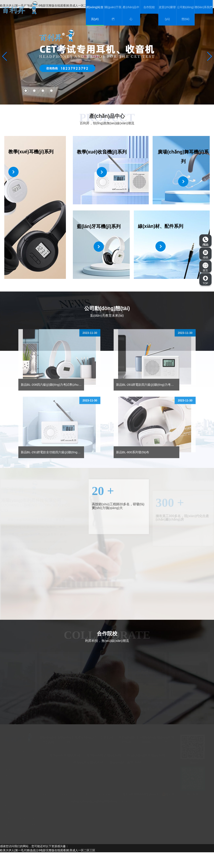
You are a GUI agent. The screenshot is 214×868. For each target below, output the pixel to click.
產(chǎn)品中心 (131, 13)
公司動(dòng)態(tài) (185, 13)
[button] (26, 91)
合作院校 (149, 7)
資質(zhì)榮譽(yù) (167, 13)
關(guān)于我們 (113, 13)
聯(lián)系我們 (203, 7)
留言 (205, 267)
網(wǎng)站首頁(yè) (95, 13)
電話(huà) (205, 241)
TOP (205, 280)
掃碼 (205, 254)
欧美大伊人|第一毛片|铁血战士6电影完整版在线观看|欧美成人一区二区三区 (48, 866)
